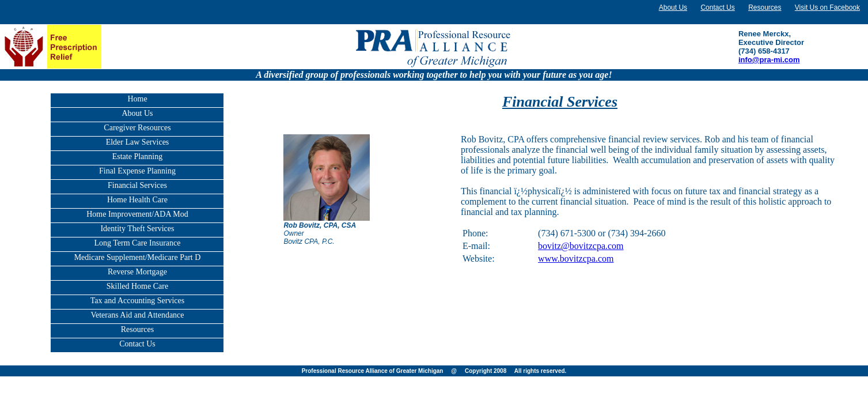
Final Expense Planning (137, 171)
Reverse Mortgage (137, 272)
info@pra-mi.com (769, 60)
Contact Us (717, 7)
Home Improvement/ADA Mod (137, 214)
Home (137, 99)
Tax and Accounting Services (137, 301)
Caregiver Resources (137, 128)
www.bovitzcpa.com (576, 259)
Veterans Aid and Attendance (137, 315)
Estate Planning (138, 156)
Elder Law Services (138, 142)
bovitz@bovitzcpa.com (581, 246)
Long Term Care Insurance (137, 243)
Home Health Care (137, 200)
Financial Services (137, 185)
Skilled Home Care (137, 286)
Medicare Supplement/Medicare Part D (138, 257)
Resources (765, 7)
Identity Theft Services (137, 229)
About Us (673, 7)
